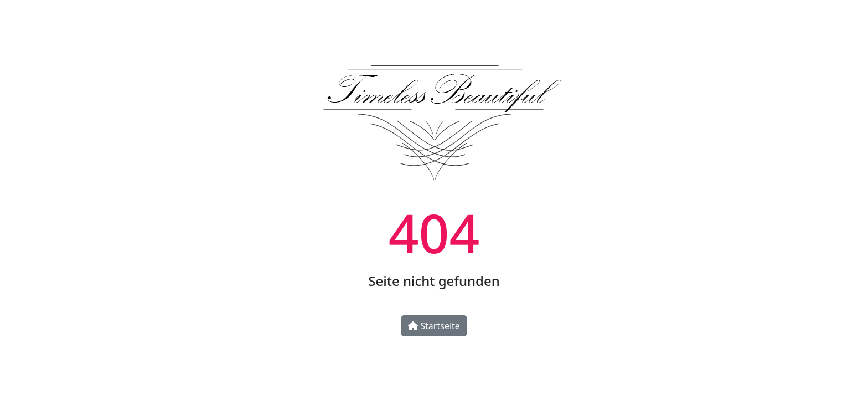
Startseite (434, 326)
